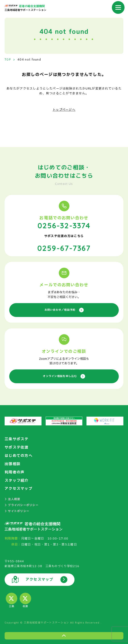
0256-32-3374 (64, 225)
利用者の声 (15, 471)
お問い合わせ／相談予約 (64, 309)
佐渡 (25, 600)
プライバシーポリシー (22, 505)
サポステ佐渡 (17, 447)
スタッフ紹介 (17, 480)
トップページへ (64, 110)
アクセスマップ (19, 488)
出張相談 (13, 463)
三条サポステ (17, 438)
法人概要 (12, 499)
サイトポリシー (17, 511)
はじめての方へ (19, 455)
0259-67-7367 (64, 247)
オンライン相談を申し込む (64, 376)
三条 (12, 600)
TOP (8, 60)
